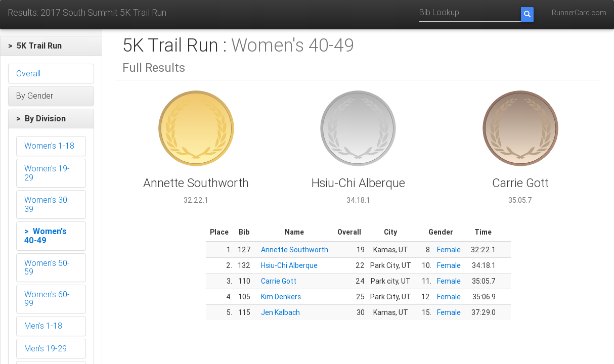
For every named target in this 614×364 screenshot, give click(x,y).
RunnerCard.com (579, 13)
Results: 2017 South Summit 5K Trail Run (87, 12)
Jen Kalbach (280, 312)
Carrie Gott (279, 281)
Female (449, 250)
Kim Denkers (281, 297)
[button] (51, 46)
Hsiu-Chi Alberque (289, 265)
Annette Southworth (295, 250)
